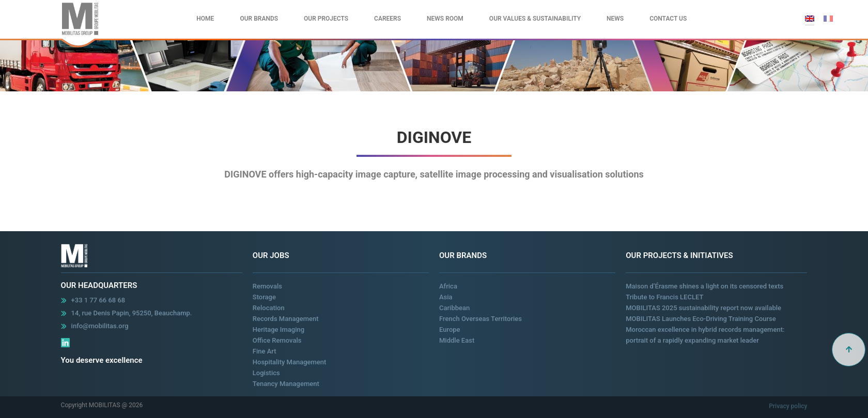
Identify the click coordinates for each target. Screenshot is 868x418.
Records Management (286, 319)
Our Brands (259, 19)
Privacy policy (788, 406)
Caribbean (454, 308)
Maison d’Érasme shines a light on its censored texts (704, 286)
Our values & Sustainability (535, 19)
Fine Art (265, 351)
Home (205, 19)
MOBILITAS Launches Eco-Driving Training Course (701, 319)
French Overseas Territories (481, 319)
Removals (267, 286)
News (615, 19)
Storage (264, 297)
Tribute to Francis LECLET (664, 297)
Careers (388, 19)
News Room (445, 19)
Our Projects (326, 19)
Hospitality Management (290, 362)
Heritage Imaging (278, 329)
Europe (450, 329)
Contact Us (668, 19)
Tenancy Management (286, 384)
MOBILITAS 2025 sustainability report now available (703, 308)
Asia (446, 297)
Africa (448, 286)
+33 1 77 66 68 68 (98, 300)
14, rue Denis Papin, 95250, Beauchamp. (132, 313)
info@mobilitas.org (100, 326)
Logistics (266, 373)
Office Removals (277, 340)
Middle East (457, 340)
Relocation (269, 308)
